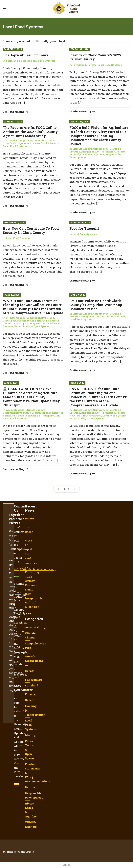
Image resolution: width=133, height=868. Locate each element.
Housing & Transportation (30, 324)
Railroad (31, 787)
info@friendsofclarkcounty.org (35, 569)
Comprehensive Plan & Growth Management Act (29, 142)
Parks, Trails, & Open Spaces (32, 326)
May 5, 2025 (11, 383)
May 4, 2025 (77, 383)
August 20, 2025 (80, 222)
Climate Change (16, 141)
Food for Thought (84, 228)
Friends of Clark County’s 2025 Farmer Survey (95, 57)
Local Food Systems (43, 61)
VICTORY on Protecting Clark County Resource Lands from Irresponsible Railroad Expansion (34, 585)
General (74, 154)
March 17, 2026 (13, 49)
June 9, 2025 (78, 295)
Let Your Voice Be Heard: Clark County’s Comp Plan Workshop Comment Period (96, 305)
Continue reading (14, 112)
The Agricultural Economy (26, 55)
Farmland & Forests (18, 61)
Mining (30, 735)
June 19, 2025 (12, 295)
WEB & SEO (67, 865)
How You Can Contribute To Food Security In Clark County (31, 230)
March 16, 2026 (80, 122)
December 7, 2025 (14, 222)
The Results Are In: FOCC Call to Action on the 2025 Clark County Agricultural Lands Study (30, 132)
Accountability (15, 410)
